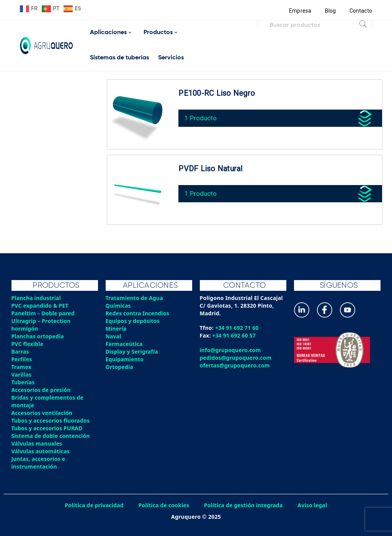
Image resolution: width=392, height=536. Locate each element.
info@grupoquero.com (231, 350)
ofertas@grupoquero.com (235, 365)
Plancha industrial (37, 298)
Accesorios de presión (41, 390)
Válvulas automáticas (41, 451)
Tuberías (23, 382)
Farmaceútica (124, 344)
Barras (20, 352)
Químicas (118, 306)
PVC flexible (28, 344)
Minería (116, 329)
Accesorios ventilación (42, 413)
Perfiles (22, 359)
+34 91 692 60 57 (234, 335)
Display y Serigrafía (132, 352)
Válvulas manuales (37, 443)
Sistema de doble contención (51, 436)
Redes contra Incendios (138, 313)
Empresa (300, 11)
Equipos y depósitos (133, 321)
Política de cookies (163, 505)
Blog (330, 11)
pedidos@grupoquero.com (236, 358)
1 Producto (201, 117)
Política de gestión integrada (244, 505)
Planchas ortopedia (38, 336)
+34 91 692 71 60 (237, 328)
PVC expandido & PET (40, 306)
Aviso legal (314, 505)
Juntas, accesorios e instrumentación (39, 463)
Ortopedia (120, 367)
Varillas (22, 375)
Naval (114, 336)
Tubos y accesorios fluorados (51, 420)
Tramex (22, 367)
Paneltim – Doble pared (43, 313)
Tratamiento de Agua (135, 298)
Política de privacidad (94, 505)
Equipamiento (125, 359)
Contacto (361, 11)
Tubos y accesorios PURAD (47, 428)
